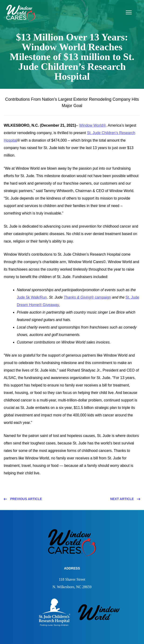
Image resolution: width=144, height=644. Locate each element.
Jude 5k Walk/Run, (32, 297)
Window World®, (93, 125)
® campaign (87, 297)
